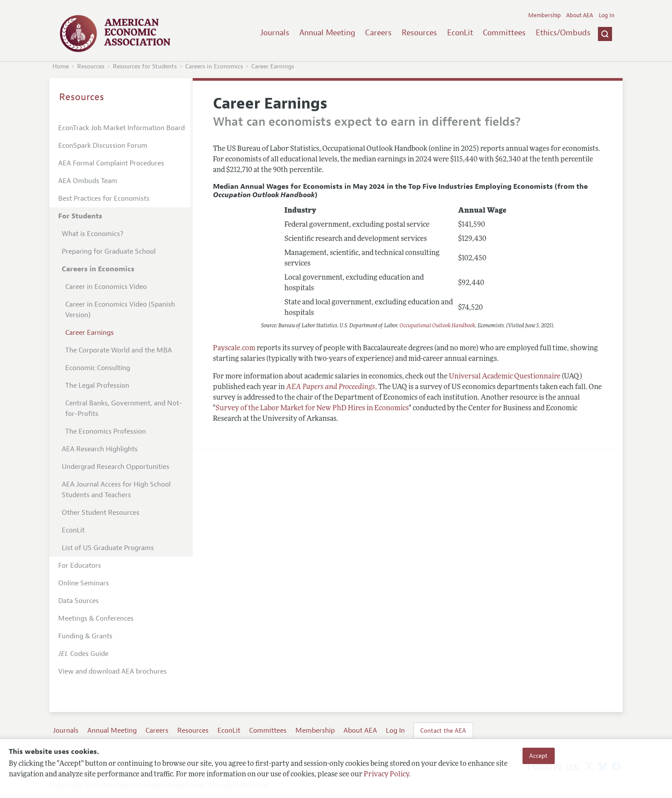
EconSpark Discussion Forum (103, 146)
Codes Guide (83, 654)
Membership (545, 15)
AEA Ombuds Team (88, 181)
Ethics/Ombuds (563, 33)
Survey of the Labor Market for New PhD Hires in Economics (312, 408)
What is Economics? (93, 234)
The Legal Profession (97, 386)
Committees (504, 33)
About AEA (580, 15)
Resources (419, 33)
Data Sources (78, 601)
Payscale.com (234, 348)
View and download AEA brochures (112, 671)
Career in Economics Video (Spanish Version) (120, 310)
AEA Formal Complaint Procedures (111, 163)
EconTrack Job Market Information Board (121, 128)
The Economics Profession (106, 431)
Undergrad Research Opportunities (116, 467)
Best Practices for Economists (104, 199)
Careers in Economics (214, 66)
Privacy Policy (386, 775)
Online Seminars (84, 583)
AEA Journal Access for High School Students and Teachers (116, 490)
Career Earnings (273, 66)
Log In (607, 15)
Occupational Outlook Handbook (437, 326)
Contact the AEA (443, 731)
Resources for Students (145, 66)
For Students (80, 216)
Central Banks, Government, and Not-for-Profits (124, 408)
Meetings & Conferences (96, 618)
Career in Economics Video (106, 287)
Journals (275, 33)
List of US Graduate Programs (108, 548)
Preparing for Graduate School (109, 251)
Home (61, 66)
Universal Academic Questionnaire (505, 377)
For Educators (80, 566)
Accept (538, 756)
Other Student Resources (101, 513)
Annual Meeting (327, 33)
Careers (378, 33)
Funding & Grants (85, 636)
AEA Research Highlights (100, 449)
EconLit (460, 33)
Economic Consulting (98, 368)
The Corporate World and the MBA (119, 350)
